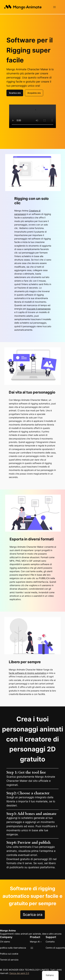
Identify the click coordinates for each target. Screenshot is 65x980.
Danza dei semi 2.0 (19, 973)
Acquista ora (34, 93)
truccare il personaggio (38, 308)
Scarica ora (15, 93)
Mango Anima (8, 930)
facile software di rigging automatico (28, 673)
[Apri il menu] (54, 7)
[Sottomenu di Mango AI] (41, 941)
